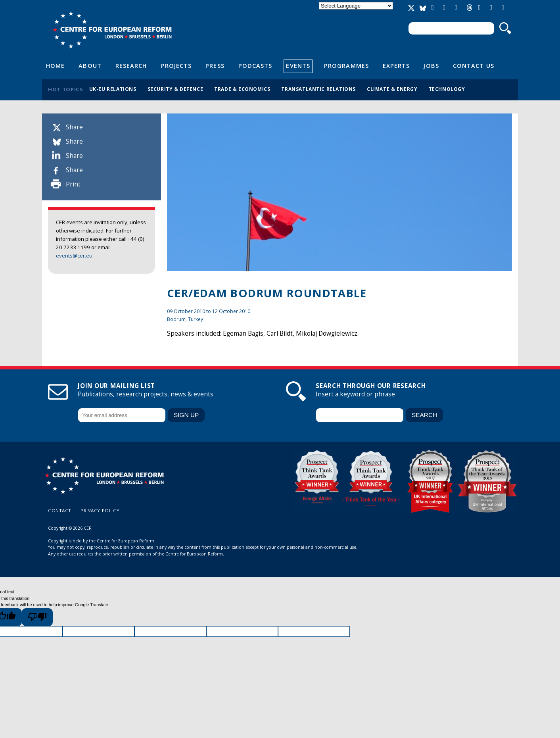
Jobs (431, 65)
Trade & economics (242, 89)
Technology (447, 89)
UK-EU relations (113, 89)
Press (215, 65)
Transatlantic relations (318, 89)
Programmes (346, 65)
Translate (356, 12)
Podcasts (255, 65)
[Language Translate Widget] (356, 6)
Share (74, 127)
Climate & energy (392, 89)
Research (131, 65)
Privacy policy (100, 510)
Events (298, 65)
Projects (176, 65)
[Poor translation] (37, 617)
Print (73, 184)
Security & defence (175, 89)
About (90, 65)
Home (55, 65)
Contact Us (474, 65)
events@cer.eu (74, 256)
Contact (60, 510)
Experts (396, 65)
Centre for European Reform (112, 30)
